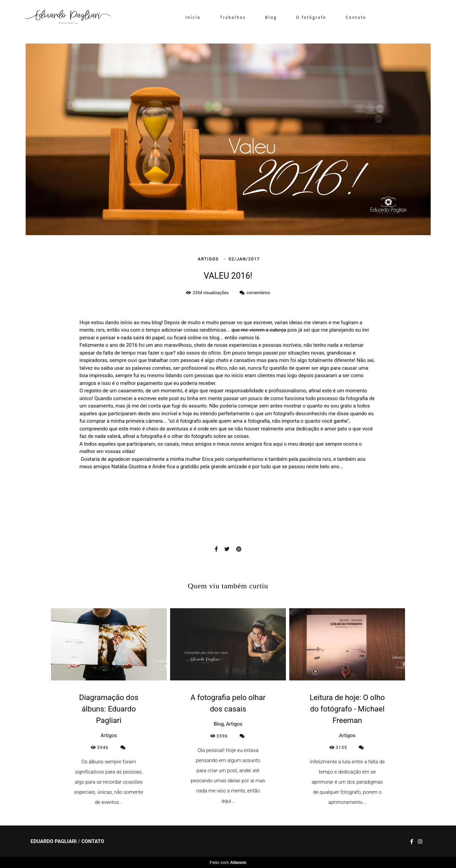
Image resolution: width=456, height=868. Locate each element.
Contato (356, 17)
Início (193, 17)
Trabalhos (233, 17)
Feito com (228, 862)
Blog (271, 17)
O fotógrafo (311, 17)
